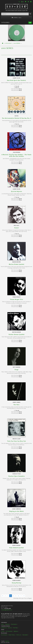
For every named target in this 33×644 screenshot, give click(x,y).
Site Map (15, 628)
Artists (3, 631)
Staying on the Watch (16, 511)
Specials (16, 631)
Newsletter (25, 635)
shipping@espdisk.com (7, 610)
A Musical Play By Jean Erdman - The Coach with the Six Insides (16, 155)
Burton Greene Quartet (17, 334)
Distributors (14, 624)
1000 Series (17, 43)
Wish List (19, 635)
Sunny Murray (17, 583)
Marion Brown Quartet (16, 264)
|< (3, 596)
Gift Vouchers (9, 631)
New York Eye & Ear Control (16, 80)
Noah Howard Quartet (16, 548)
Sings (16, 370)
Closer (16, 228)
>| (24, 596)
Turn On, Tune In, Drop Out (17, 441)
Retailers (8, 624)
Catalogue (8, 43)
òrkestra (7, 641)
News (3, 624)
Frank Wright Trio (16, 299)
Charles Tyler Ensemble (16, 476)
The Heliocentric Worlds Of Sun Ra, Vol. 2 (17, 118)
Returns (10, 628)
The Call (16, 405)
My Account (4, 635)
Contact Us (4, 628)
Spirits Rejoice (16, 191)
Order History (12, 635)
